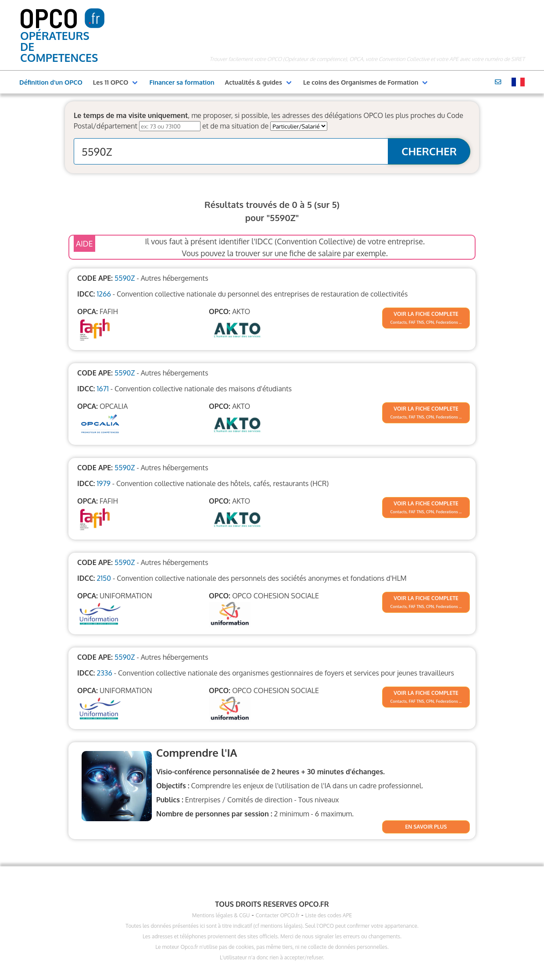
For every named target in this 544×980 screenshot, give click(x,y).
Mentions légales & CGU (221, 915)
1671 (102, 389)
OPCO (49, 17)
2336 (104, 673)
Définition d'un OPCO (51, 82)
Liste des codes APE (329, 915)
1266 (104, 294)
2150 (104, 578)
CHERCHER (429, 151)
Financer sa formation (182, 82)
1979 (103, 483)
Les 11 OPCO (111, 82)
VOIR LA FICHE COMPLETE (426, 314)
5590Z (125, 278)
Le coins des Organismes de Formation (361, 82)
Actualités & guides (254, 82)
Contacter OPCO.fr (278, 915)
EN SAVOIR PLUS (426, 827)
